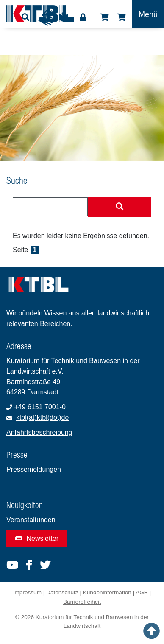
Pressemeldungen (34, 469)
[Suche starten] (120, 207)
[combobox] (50, 207)
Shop (104, 17)
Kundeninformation (107, 592)
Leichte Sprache (64, 20)
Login (83, 17)
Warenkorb (121, 17)
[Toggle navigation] (148, 14)
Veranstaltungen (31, 520)
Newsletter (37, 539)
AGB (142, 592)
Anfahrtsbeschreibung (39, 432)
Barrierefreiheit (82, 602)
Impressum (27, 592)
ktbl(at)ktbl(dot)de (43, 418)
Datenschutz (62, 592)
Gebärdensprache (46, 18)
